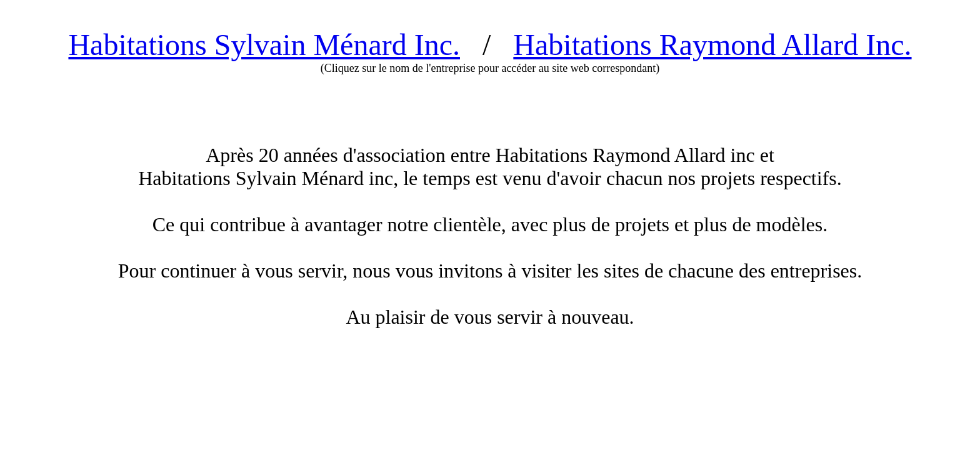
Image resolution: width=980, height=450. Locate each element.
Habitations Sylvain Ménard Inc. (264, 45)
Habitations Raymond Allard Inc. (712, 45)
